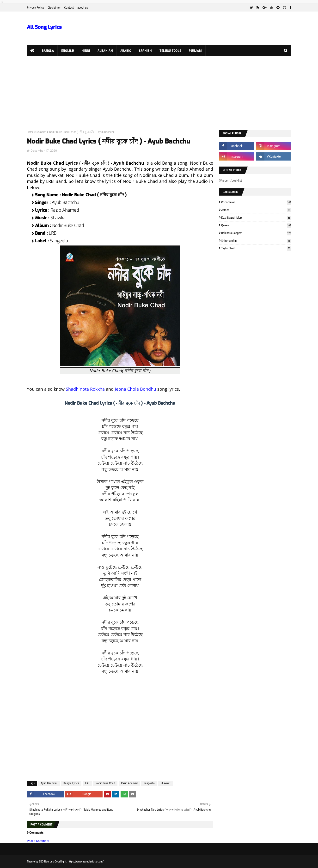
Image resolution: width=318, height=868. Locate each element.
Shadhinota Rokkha (85, 389)
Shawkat (41, 132)
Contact (69, 8)
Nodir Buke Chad (105, 783)
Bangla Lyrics (71, 783)
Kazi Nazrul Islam (256, 218)
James (256, 210)
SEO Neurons (46, 862)
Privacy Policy (35, 8)
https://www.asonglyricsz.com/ (86, 862)
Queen (256, 225)
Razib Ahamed (129, 783)
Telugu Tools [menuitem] (171, 51)
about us (83, 8)
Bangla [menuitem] (48, 51)
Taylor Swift (256, 248)
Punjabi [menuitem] (195, 51)
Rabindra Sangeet (256, 233)
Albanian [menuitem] (105, 51)
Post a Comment (38, 841)
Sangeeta (149, 783)
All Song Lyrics (44, 27)
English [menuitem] (68, 51)
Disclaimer (54, 8)
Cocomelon (256, 202)
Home (30, 132)
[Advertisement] (159, 92)
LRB (87, 783)
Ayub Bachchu (49, 783)
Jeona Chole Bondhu (135, 389)
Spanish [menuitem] (145, 51)
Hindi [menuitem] (86, 51)
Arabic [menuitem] (126, 51)
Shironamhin (256, 241)
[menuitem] (33, 51)
